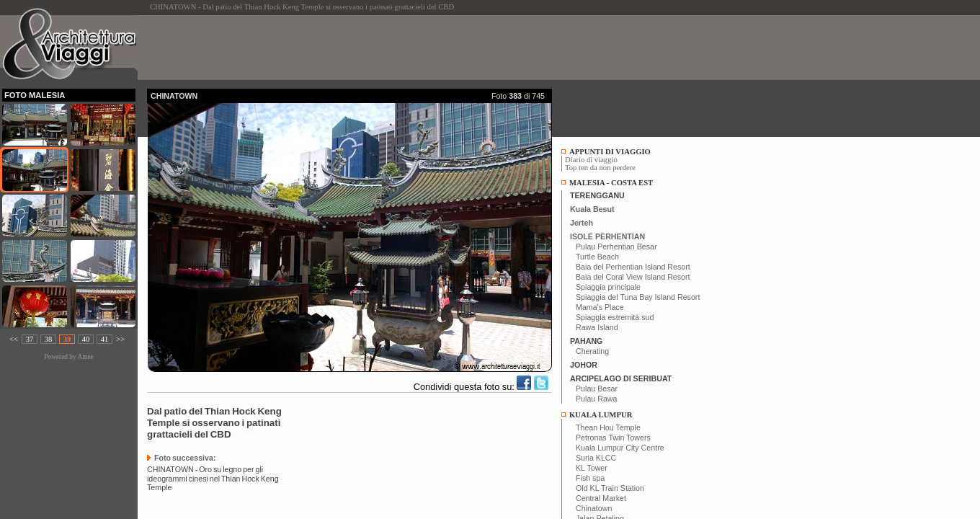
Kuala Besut (592, 209)
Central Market (601, 498)
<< (14, 339)
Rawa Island (597, 327)
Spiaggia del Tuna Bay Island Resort (638, 297)
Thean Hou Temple (608, 427)
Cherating (592, 351)
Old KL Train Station (610, 488)
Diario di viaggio (591, 160)
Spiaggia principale (608, 287)
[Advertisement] (409, 48)
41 (105, 339)
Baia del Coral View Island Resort (633, 277)
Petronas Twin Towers (613, 438)
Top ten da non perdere (600, 168)
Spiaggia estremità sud (615, 317)
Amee (85, 357)
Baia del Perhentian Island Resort (633, 267)
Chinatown (594, 508)
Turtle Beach (597, 257)
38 (49, 339)
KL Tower (592, 468)
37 (30, 339)
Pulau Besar (597, 389)
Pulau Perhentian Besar (616, 247)
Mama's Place (600, 307)
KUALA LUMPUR (601, 415)
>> (120, 339)
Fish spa (590, 478)
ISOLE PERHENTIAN (607, 236)
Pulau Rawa (596, 399)
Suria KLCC (596, 458)
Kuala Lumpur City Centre (620, 448)
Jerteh (582, 223)
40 (86, 339)
